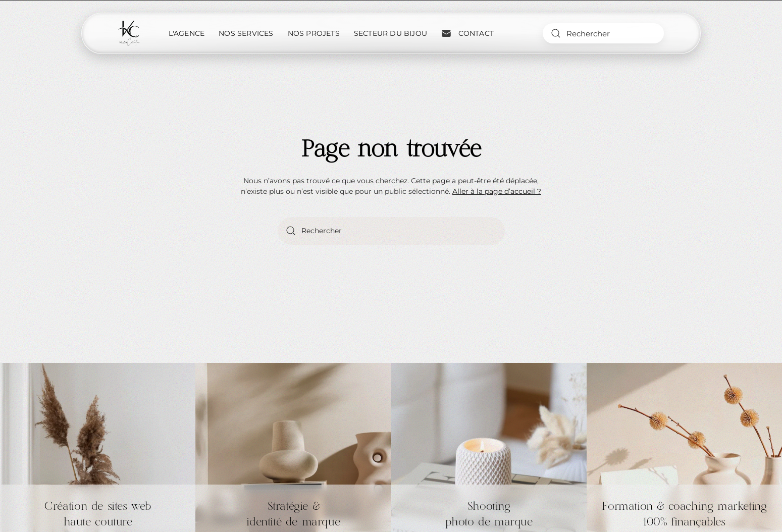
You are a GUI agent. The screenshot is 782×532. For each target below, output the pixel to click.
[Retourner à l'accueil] (130, 33)
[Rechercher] (603, 33)
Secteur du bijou (390, 33)
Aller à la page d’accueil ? (497, 191)
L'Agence (187, 33)
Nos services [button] (246, 33)
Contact (467, 33)
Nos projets (314, 33)
